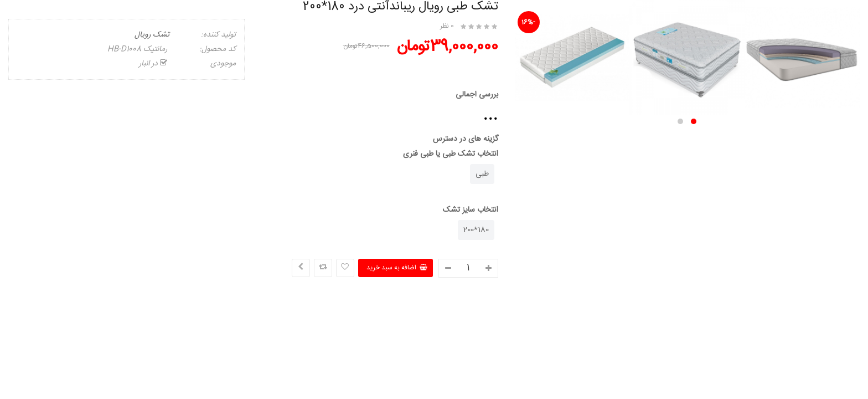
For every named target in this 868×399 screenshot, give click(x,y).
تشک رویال (152, 35)
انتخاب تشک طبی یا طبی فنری (451, 154)
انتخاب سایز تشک (471, 210)
